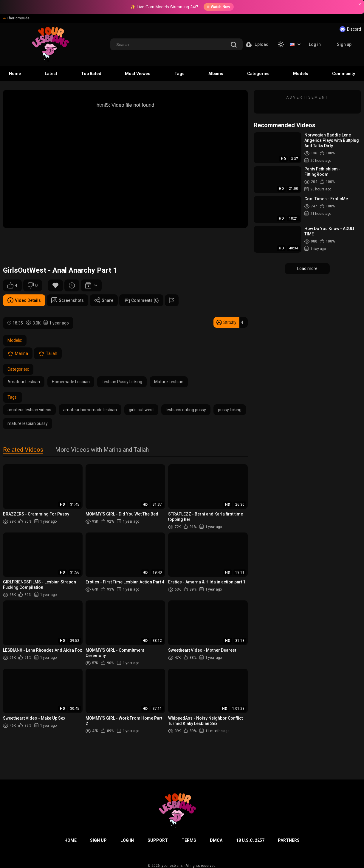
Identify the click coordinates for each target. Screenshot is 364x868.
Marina (18, 353)
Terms (189, 840)
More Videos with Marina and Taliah (102, 450)
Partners (289, 840)
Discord (350, 29)
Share (104, 300)
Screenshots (68, 300)
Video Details (24, 300)
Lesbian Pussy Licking (122, 382)
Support (158, 840)
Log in (315, 44)
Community (344, 74)
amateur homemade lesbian (90, 410)
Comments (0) (141, 300)
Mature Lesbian (169, 382)
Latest (51, 74)
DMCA (216, 840)
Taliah (48, 353)
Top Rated (91, 74)
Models (301, 74)
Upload (257, 44)
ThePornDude (16, 18)
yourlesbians (172, 866)
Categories (258, 74)
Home (15, 74)
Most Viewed (138, 74)
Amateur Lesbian (24, 382)
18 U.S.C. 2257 (250, 840)
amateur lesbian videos (29, 410)
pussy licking (230, 410)
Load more (307, 268)
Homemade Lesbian (71, 382)
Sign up (344, 44)
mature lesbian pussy (28, 423)
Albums (216, 74)
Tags (179, 74)
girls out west (141, 410)
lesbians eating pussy (186, 410)
